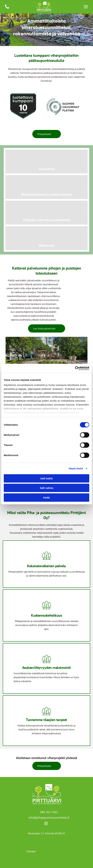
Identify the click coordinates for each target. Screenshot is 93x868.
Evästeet (31, 851)
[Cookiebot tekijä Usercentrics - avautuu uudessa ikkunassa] (75, 368)
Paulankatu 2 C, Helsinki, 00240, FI (47, 833)
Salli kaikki (47, 478)
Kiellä (46, 497)
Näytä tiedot (76, 468)
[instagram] (46, 824)
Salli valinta (47, 488)
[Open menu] (86, 7)
